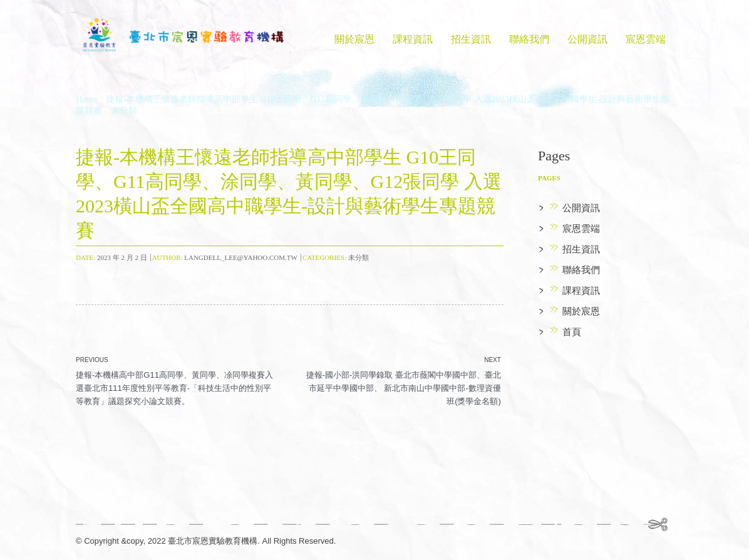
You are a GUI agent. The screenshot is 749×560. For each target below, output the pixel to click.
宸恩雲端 (646, 39)
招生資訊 (471, 39)
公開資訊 (587, 39)
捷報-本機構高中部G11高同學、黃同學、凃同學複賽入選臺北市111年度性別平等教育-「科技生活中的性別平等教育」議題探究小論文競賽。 (174, 388)
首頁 (572, 332)
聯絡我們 (529, 39)
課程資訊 (413, 39)
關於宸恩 (354, 39)
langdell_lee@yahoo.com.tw (241, 257)
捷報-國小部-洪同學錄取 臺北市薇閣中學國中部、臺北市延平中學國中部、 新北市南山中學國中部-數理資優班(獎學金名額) (404, 388)
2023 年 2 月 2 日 (122, 257)
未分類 (124, 111)
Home (86, 99)
